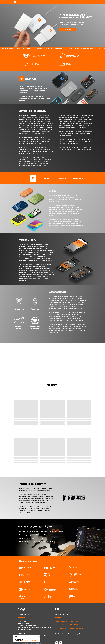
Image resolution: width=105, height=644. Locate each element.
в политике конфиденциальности (29, 640)
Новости (39, 2)
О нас (23, 2)
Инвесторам (48, 2)
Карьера (65, 2)
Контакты (73, 2)
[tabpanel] (52, 23)
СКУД (28, 2)
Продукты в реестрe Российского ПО (67, 621)
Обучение (57, 2)
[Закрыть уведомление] (39, 636)
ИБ (33, 2)
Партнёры (81, 2)
